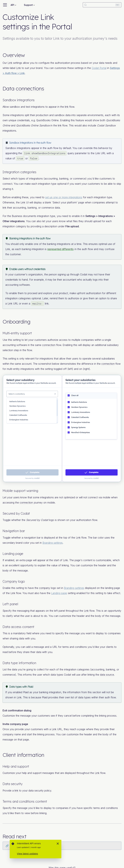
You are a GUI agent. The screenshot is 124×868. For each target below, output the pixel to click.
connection (49, 345)
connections (30, 88)
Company (10, 581)
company (45, 588)
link (67, 107)
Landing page (59, 593)
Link (10, 63)
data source (107, 675)
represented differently (61, 249)
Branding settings (53, 543)
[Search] (102, 5)
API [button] (12, 5)
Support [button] (28, 5)
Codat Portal (99, 68)
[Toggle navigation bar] (5, 5)
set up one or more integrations (64, 197)
